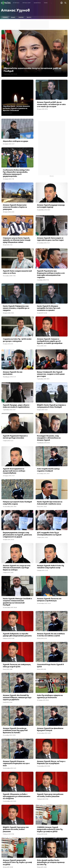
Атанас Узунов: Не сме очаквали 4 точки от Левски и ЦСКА (51, 635)
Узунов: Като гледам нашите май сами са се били (17, 272)
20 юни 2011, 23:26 (42, 834)
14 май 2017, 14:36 (42, 313)
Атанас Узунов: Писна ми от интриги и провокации (49, 600)
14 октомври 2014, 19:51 (10, 506)
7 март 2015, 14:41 (8, 441)
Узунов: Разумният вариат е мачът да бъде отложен (15, 437)
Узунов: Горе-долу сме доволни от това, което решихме (50, 795)
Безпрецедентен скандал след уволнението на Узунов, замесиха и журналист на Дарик (17, 535)
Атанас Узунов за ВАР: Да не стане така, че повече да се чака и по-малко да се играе (51, 104)
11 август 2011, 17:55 (43, 799)
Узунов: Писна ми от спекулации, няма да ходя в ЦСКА (17, 665)
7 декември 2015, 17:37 (9, 410)
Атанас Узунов (15, 10)
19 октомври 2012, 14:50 (44, 733)
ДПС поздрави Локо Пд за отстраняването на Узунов (49, 534)
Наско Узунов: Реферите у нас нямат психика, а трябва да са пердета (16, 308)
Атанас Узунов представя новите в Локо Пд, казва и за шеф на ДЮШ (17, 862)
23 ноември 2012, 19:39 (9, 735)
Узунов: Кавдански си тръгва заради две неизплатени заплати (17, 635)
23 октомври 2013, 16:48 (10, 607)
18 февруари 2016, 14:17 (9, 377)
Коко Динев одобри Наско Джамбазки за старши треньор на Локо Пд (51, 862)
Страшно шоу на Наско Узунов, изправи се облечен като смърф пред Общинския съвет (17, 240)
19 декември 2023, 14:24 (10, 74)
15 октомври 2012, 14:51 (9, 768)
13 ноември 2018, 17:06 (9, 276)
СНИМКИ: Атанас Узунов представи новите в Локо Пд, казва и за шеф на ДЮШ (50, 829)
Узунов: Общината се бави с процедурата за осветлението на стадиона (17, 796)
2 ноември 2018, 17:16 (43, 280)
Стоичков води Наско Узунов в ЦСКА (50, 665)
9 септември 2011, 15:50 (9, 801)
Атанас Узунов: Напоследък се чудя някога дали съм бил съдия (50, 239)
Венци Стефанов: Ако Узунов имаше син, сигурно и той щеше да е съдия (51, 374)
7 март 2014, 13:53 (8, 572)
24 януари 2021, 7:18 (8, 179)
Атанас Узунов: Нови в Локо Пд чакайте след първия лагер (50, 567)
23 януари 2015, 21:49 (9, 476)
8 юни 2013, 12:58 (8, 669)
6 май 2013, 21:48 (8, 702)
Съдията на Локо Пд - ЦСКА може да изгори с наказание (17, 340)
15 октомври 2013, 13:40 (44, 603)
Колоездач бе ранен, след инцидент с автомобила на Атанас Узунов (49, 438)
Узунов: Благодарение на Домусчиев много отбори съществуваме (14, 471)
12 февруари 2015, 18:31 (43, 443)
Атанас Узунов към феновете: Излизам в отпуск (50, 729)
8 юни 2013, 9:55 (41, 669)
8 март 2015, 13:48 (42, 410)
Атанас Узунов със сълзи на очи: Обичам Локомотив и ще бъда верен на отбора (17, 568)
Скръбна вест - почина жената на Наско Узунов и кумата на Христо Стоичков (16, 108)
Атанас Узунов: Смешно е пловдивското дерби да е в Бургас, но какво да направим (50, 341)
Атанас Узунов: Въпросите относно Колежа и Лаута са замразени (15, 207)
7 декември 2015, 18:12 (43, 379)
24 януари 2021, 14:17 (9, 144)
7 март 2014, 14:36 (42, 537)
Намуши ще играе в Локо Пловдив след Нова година (17, 503)
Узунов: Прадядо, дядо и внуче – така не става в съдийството (16, 406)
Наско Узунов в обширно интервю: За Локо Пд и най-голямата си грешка (49, 308)
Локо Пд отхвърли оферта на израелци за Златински (50, 696)
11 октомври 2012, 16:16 (43, 766)
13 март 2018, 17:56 (8, 313)
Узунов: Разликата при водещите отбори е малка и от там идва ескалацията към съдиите (51, 274)
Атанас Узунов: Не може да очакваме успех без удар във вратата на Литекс (15, 730)
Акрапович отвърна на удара (15, 141)
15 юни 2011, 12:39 (42, 867)
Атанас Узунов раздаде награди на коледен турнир (51, 206)
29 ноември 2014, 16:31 (43, 473)
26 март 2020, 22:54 (9, 212)
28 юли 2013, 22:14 (42, 638)
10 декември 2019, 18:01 (44, 210)
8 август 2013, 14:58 (9, 638)
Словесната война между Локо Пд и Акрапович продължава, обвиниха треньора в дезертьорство (16, 173)
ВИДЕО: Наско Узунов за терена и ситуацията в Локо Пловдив (51, 406)
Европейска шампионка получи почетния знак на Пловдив (32, 70)
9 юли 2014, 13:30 (42, 506)
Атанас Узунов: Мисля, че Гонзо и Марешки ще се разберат (51, 762)
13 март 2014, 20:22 (8, 539)
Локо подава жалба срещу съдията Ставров (48, 470)
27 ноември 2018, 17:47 (43, 243)
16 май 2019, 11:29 (8, 245)
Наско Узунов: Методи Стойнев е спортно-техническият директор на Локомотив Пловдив (17, 602)
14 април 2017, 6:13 (8, 344)
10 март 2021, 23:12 (42, 109)
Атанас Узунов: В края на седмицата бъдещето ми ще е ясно (16, 763)
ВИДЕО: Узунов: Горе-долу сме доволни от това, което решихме (16, 829)
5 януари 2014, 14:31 (42, 570)
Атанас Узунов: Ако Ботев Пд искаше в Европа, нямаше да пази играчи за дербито (17, 697)
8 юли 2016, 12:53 (42, 346)
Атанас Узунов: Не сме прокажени (13, 373)
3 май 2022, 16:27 (8, 113)
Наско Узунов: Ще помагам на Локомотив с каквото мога (50, 503)
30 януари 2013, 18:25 (43, 700)
